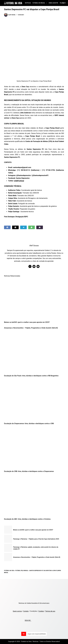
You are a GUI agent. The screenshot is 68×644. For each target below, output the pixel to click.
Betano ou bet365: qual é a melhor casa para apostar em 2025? (27, 322)
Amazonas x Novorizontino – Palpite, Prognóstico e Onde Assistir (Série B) (31, 328)
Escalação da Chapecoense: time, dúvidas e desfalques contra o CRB (29, 424)
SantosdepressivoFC (41, 175)
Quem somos (17, 611)
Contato (26, 611)
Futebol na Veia (9, 571)
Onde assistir (53, 3)
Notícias (28, 3)
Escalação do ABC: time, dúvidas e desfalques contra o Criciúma (27, 519)
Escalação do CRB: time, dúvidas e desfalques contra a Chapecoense (29, 471)
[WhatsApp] (32, 227)
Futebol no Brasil (40, 3)
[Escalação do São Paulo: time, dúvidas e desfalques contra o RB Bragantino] (34, 352)
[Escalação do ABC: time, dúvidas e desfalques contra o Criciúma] (34, 496)
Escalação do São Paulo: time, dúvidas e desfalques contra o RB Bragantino (31, 376)
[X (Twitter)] (15, 227)
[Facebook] (7, 227)
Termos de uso (50, 611)
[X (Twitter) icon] (34, 266)
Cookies (41, 611)
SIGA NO (28, 620)
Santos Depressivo (23, 178)
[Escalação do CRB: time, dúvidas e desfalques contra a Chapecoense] (34, 448)
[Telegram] (23, 227)
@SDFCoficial (19, 181)
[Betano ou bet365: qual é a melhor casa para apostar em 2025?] (34, 299)
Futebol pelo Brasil (22, 571)
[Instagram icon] (38, 266)
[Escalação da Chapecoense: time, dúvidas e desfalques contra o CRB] (34, 400)
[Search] (63, 3)
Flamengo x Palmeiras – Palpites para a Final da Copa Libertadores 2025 (36, 539)
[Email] (40, 227)
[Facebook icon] (30, 266)
